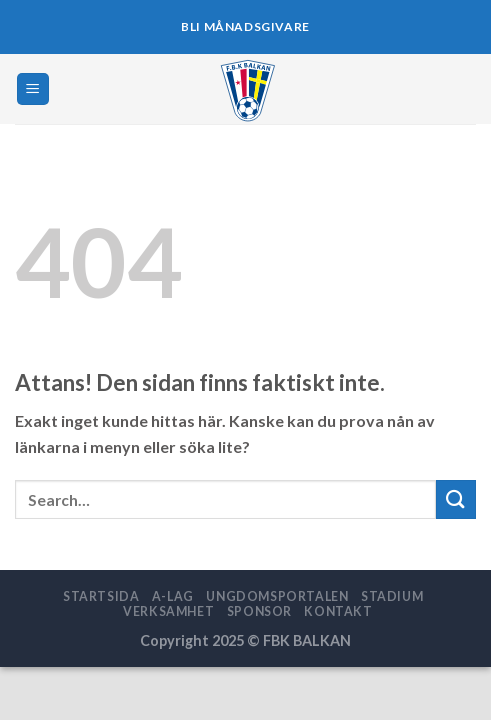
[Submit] (456, 499)
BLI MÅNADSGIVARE (245, 26)
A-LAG (173, 596)
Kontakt (338, 611)
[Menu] (33, 89)
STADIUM (392, 596)
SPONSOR (259, 611)
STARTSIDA (101, 596)
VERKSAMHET (168, 611)
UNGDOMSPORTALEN (277, 596)
